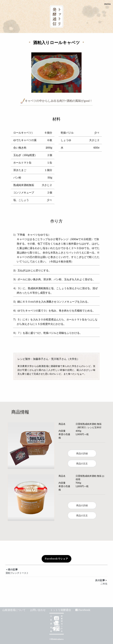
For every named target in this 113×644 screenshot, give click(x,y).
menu (107, 4)
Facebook (84, 610)
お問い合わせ (38, 610)
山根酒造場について (14, 610)
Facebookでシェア (57, 559)
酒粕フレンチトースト (56, 571)
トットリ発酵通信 (61, 610)
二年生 (56, 582)
